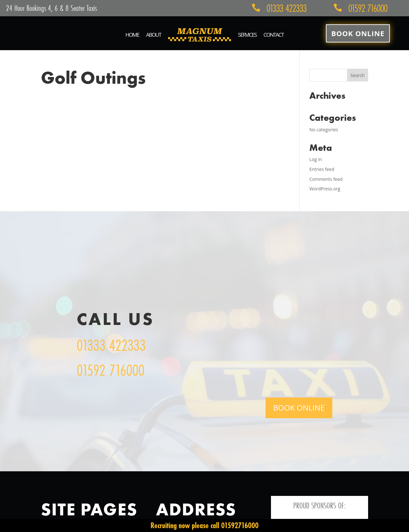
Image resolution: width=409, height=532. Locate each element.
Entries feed (322, 169)
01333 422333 (111, 345)
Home (132, 35)
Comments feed (326, 179)
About (154, 35)
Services (247, 35)
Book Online (358, 33)
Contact (273, 35)
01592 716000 (111, 370)
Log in (316, 159)
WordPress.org (325, 189)
